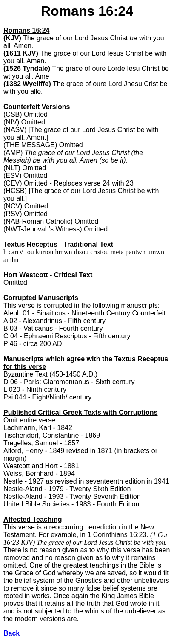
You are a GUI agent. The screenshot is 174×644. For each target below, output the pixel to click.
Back (11, 633)
